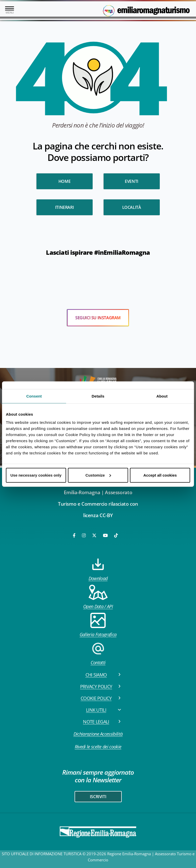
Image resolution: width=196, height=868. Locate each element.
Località (132, 207)
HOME (64, 181)
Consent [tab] (34, 396)
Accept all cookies (160, 475)
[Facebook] (75, 535)
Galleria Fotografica (98, 625)
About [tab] (162, 396)
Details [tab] (98, 396)
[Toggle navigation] (10, 11)
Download (98, 569)
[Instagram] (84, 535)
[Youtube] (106, 535)
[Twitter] (94, 535)
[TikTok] (116, 535)
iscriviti (98, 797)
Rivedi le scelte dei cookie (98, 747)
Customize (98, 475)
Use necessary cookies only (36, 475)
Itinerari (64, 207)
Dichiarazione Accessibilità (98, 734)
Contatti (98, 653)
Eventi (132, 181)
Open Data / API (98, 597)
